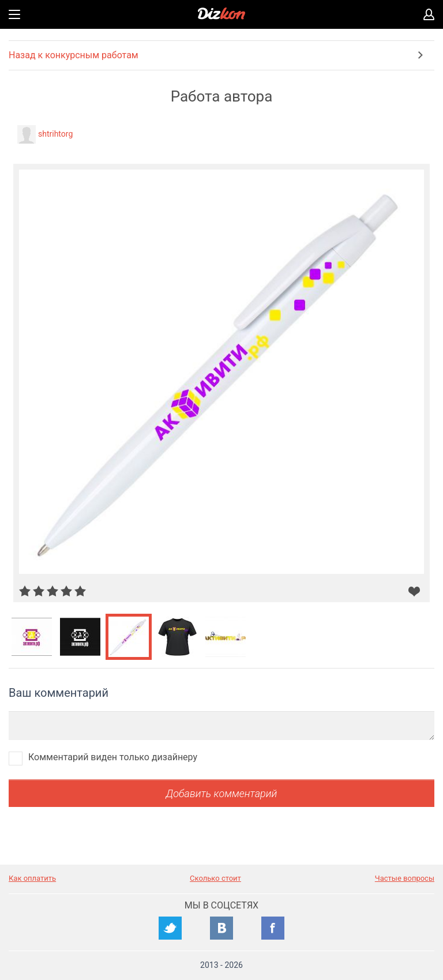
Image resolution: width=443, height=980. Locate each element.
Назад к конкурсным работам (74, 55)
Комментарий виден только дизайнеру (113, 757)
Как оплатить (32, 878)
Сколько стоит (215, 878)
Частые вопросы (405, 878)
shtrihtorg (55, 134)
